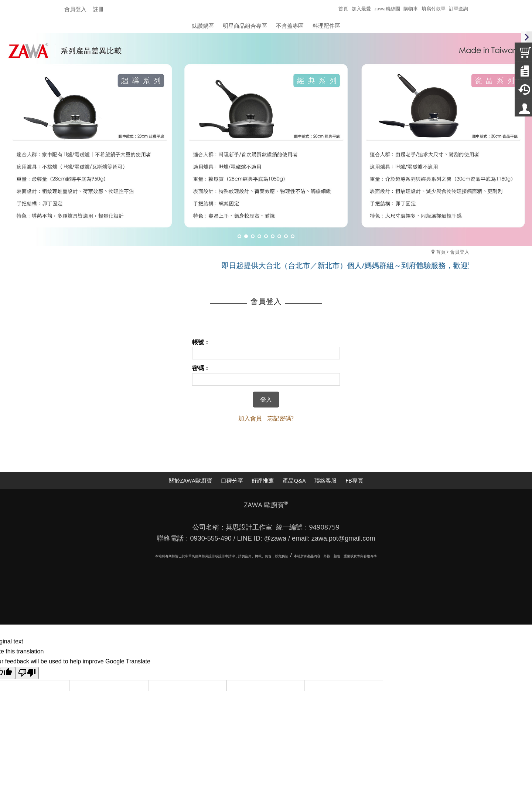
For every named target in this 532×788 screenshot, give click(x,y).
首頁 (441, 252)
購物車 (411, 9)
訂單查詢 (458, 9)
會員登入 (75, 9)
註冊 (98, 9)
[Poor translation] (27, 673)
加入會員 (250, 418)
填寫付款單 (434, 9)
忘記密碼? (281, 418)
